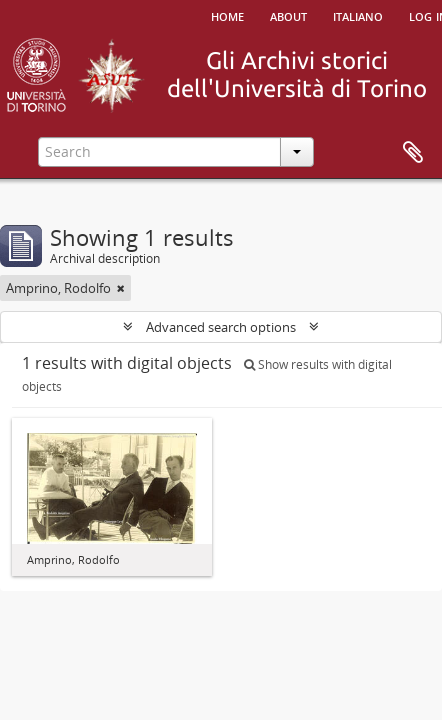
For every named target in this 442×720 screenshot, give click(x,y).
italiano (358, 15)
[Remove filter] (121, 288)
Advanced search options (221, 327)
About (288, 15)
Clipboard (413, 153)
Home (227, 15)
